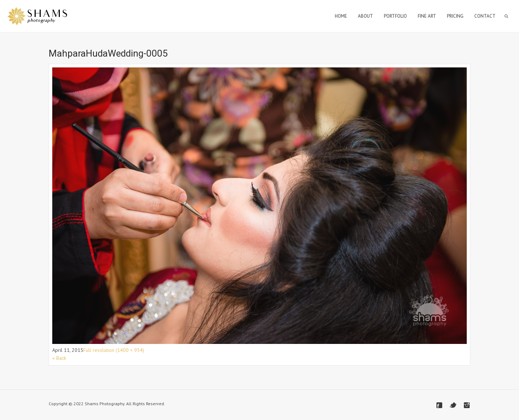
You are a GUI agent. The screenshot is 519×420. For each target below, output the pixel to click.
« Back (59, 358)
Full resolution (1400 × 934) (114, 350)
